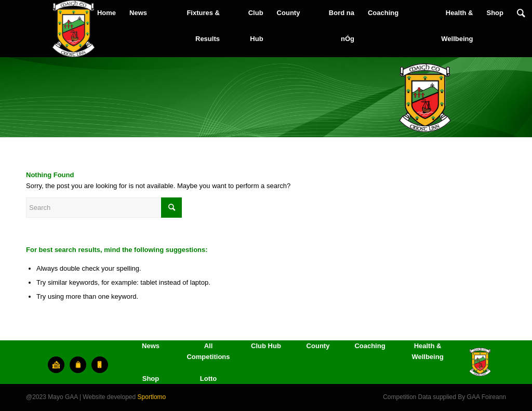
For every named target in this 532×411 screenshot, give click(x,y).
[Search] (521, 13)
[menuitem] (107, 13)
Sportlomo (152, 397)
